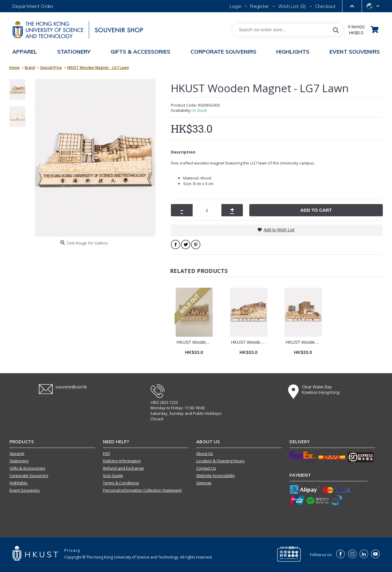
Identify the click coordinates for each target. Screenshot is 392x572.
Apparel (17, 453)
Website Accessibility (216, 475)
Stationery (19, 461)
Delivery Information (122, 461)
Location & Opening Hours (221, 461)
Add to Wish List (279, 230)
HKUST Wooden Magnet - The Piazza (195, 342)
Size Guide (113, 475)
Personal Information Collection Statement (142, 490)
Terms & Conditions (121, 483)
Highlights (19, 483)
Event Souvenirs (25, 490)
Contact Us (206, 468)
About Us (205, 453)
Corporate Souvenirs (29, 475)
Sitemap (204, 483)
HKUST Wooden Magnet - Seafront (250, 342)
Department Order (33, 6)
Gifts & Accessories (27, 468)
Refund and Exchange (123, 468)
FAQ (107, 453)
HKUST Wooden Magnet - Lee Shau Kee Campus (304, 342)
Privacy (72, 550)
